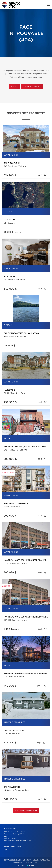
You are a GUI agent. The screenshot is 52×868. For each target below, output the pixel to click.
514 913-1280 (12, 838)
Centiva (30, 865)
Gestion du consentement (31, 862)
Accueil (14, 87)
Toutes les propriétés (26, 811)
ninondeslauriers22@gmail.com (21, 840)
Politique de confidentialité (33, 861)
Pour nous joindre (32, 87)
